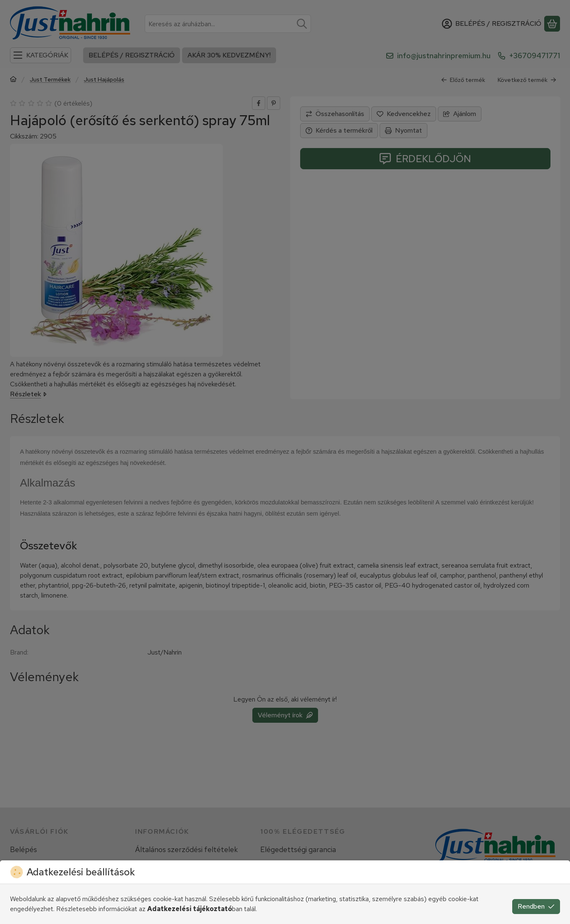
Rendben (536, 906)
